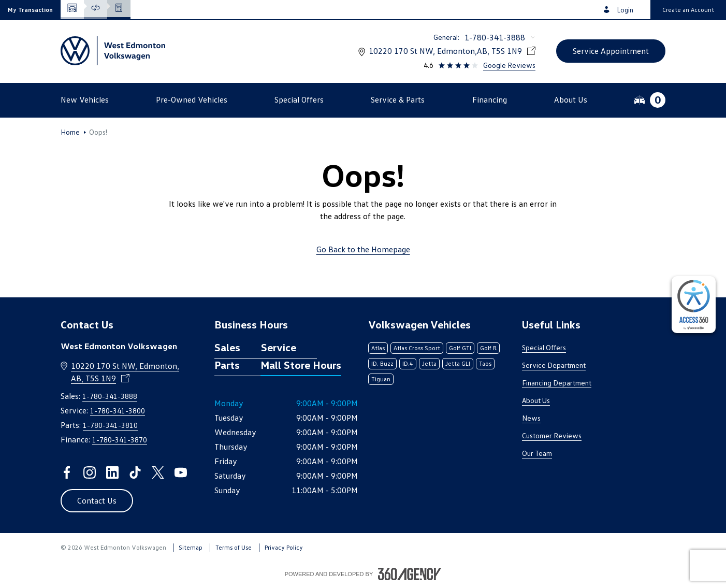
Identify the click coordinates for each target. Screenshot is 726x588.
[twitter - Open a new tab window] (158, 472)
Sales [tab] (227, 347)
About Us (536, 400)
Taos (485, 363)
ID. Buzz (382, 363)
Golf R (488, 348)
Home (70, 132)
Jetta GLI (458, 363)
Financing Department (557, 383)
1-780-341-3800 (118, 411)
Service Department (554, 365)
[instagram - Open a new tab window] (90, 472)
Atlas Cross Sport (417, 348)
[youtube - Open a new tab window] (181, 472)
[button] (30, 10)
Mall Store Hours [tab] (301, 365)
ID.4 (408, 363)
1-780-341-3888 (495, 37)
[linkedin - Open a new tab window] (112, 472)
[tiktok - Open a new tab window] (135, 472)
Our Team (537, 453)
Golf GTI (460, 348)
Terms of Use (234, 547)
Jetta (429, 363)
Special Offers (544, 347)
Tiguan (381, 379)
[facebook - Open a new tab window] (67, 472)
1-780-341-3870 (120, 440)
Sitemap (191, 547)
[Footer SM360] (410, 574)
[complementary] (694, 305)
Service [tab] (279, 347)
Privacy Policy (284, 547)
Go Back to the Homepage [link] (363, 249)
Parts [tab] (227, 365)
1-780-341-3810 (110, 425)
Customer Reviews (552, 435)
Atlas (378, 348)
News (531, 418)
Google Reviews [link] (509, 65)
